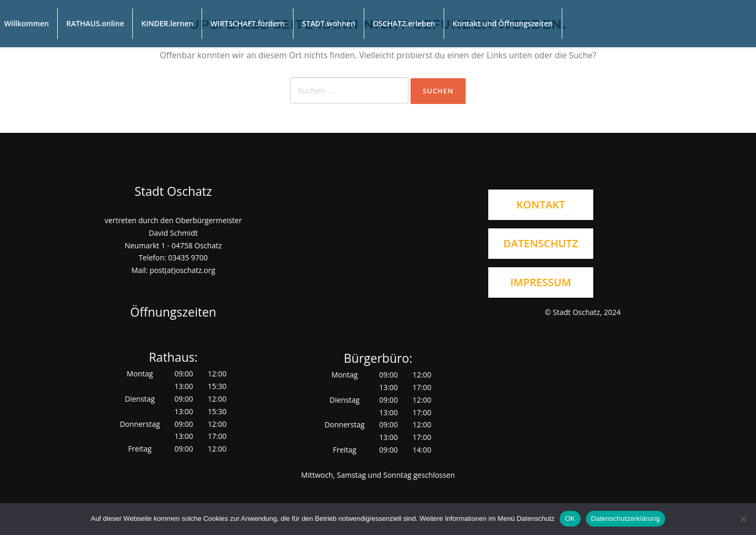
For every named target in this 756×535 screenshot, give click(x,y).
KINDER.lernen (167, 23)
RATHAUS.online (95, 23)
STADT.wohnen (329, 23)
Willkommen (27, 23)
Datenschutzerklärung (626, 518)
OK (570, 518)
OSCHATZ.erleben (404, 23)
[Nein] (743, 519)
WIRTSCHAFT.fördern (248, 23)
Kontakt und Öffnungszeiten (503, 23)
